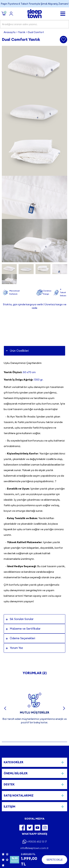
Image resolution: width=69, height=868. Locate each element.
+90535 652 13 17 (37, 842)
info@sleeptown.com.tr (34, 848)
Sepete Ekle (55, 860)
